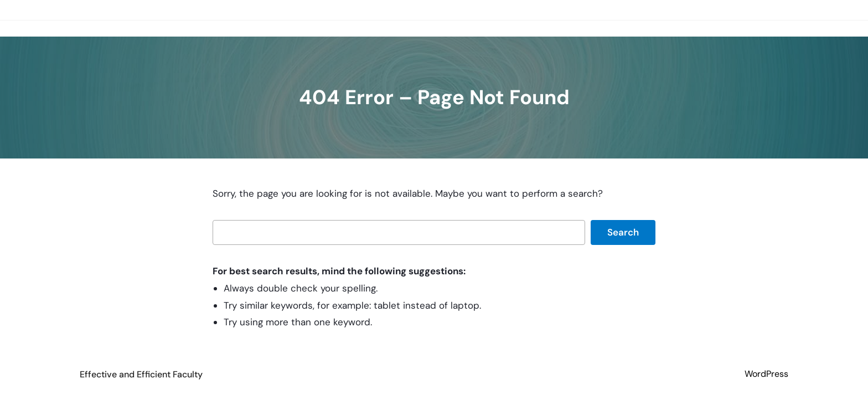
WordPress (766, 374)
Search (623, 232)
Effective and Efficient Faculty (141, 374)
